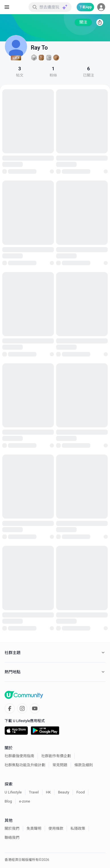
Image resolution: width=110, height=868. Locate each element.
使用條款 (56, 828)
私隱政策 (78, 828)
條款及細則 (84, 765)
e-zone (25, 801)
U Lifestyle (13, 792)
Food (81, 792)
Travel (34, 792)
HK (48, 792)
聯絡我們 (12, 838)
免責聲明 (34, 828)
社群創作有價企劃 (56, 756)
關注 (83, 22)
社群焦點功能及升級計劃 (25, 765)
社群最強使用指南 (19, 756)
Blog (8, 801)
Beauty (64, 792)
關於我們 (12, 828)
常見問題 (60, 765)
